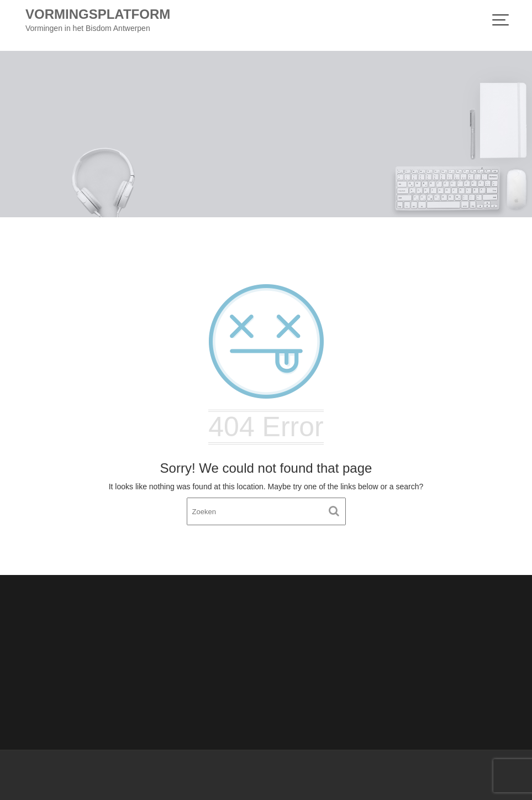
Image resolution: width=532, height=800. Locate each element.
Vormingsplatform (98, 14)
